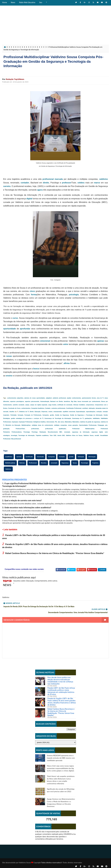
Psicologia (27, 432)
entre (66, 344)
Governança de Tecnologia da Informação (58, 418)
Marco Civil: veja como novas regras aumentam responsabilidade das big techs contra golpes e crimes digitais (61, 765)
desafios (12, 412)
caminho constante (18, 405)
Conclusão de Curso (14, 408)
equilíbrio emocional (69, 412)
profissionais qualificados (56, 429)
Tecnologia (85, 463)
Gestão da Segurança (62, 415)
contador (25, 183)
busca (36, 369)
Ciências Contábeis (79, 405)
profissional (48, 179)
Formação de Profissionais (33, 415)
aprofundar (25, 329)
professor (67, 183)
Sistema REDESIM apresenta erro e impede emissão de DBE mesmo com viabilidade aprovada (61, 755)
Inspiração (15, 422)
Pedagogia (101, 425)
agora (40, 190)
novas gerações (73, 425)
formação (20, 415)
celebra (81, 183)
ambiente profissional (59, 398)
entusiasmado (58, 412)
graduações (88, 418)
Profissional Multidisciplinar (83, 429)
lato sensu (61, 422)
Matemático (76, 422)
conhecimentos (26, 408)
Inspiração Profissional (26, 422)
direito (46, 183)
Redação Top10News (15, 79)
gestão (52, 415)
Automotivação (45, 401)
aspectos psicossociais (32, 401)
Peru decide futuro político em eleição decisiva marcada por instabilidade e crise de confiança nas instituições (60, 677)
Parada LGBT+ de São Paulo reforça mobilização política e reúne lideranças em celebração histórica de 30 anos (61, 688)
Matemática (68, 422)
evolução (99, 412)
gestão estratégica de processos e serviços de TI (27, 418)
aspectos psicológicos (17, 401)
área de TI (100, 398)
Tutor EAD (53, 435)
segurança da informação (81, 432)
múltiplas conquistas (61, 425)
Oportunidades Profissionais (88, 425)
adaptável (49, 398)
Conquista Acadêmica (38, 408)
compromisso (90, 405)
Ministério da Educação (13, 425)
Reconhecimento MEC (55, 432)
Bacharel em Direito (57, 401)
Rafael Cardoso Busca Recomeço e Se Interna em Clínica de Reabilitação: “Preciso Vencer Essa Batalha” (55, 553)
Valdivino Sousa (88, 435)
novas (9, 356)
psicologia (74, 295)
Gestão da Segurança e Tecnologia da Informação (86, 415)
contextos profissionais (58, 408)
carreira (7, 186)
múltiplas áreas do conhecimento (42, 425)
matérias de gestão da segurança (90, 422)
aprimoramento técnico (89, 398)
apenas (101, 341)
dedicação (92, 408)
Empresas (44, 412)
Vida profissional (16, 439)
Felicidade (14, 415)
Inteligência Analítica (39, 422)
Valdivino (8, 469)
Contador (48, 408)
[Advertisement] (55, 24)
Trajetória (95, 463)
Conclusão (40, 457)
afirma (67, 363)
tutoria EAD (61, 435)
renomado (67, 432)
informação (92, 457)
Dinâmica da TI (24, 412)
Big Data (74, 401)
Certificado (29, 457)
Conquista (51, 457)
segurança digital (97, 432)
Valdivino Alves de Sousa (74, 435)
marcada (59, 179)
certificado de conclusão (65, 405)
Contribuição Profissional (74, 408)
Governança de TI (78, 418)
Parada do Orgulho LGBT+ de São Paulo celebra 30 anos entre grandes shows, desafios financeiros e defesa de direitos (62, 698)
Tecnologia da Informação (26, 435)
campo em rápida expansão (39, 405)
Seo (41, 2)
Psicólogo (35, 432)
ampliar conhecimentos (74, 398)
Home (5, 2)
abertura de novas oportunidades (35, 398)
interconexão (50, 422)
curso (15, 318)
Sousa (75, 463)
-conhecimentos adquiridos (15, 398)
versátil (97, 435)
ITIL (56, 422)
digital (29, 199)
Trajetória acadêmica (42, 435)
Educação (38, 412)
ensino (9, 376)
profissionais (35, 429)
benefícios (67, 401)
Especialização (81, 412)
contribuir (85, 408)
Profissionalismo (17, 432)
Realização (43, 432)
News (13, 2)
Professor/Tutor (20, 429)
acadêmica (9, 457)
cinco (32, 291)
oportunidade (10, 329)
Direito (32, 412)
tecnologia (14, 435)
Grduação (81, 457)
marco (97, 183)
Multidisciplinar (26, 425)
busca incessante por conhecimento (89, 401)
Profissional (33, 463)
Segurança (65, 463)
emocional (45, 341)
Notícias (22, 463)
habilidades (96, 418)
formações (46, 415)
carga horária (52, 405)
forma (34, 295)
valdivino (104, 179)
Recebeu (44, 463)
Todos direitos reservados (51, 860)
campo (27, 405)
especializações (91, 412)
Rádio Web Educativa (27, 2)
